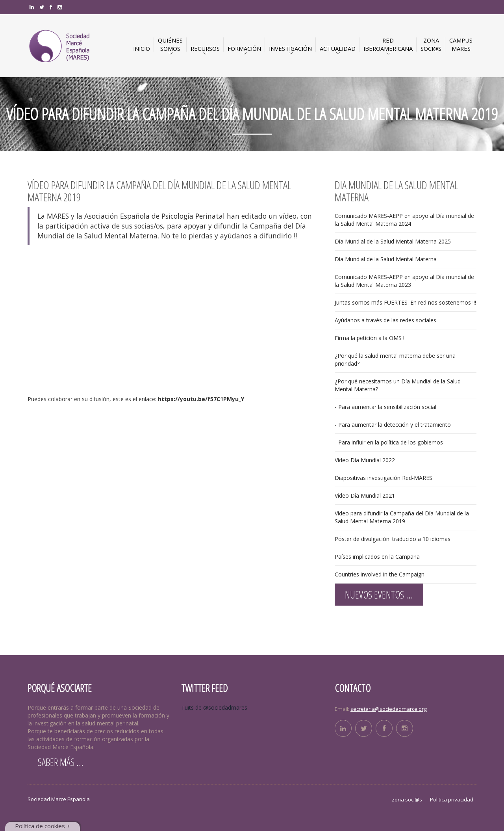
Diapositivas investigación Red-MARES (384, 478)
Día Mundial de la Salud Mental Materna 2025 (393, 241)
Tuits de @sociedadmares (214, 707)
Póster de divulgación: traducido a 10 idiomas (393, 539)
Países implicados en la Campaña (377, 557)
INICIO (142, 48)
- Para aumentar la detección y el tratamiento (393, 425)
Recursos (205, 48)
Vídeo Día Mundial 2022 (365, 460)
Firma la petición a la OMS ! (370, 338)
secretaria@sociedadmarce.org (389, 709)
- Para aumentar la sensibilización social (385, 407)
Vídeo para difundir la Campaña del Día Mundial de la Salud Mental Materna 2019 (402, 517)
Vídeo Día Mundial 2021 (365, 495)
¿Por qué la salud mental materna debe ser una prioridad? (395, 360)
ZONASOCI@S (431, 44)
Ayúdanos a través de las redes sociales (385, 320)
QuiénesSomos (170, 44)
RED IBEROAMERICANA (388, 44)
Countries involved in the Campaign (380, 574)
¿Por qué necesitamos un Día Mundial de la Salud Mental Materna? (398, 385)
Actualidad (338, 48)
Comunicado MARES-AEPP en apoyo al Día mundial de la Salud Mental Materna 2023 (404, 281)
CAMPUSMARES (461, 44)
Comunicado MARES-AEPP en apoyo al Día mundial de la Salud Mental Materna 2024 (404, 220)
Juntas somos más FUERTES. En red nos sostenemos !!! (405, 302)
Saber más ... (61, 762)
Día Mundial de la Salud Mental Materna (386, 259)
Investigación (290, 48)
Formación (244, 48)
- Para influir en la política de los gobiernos (389, 442)
